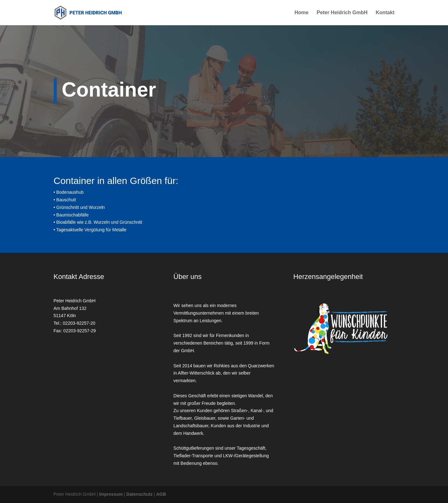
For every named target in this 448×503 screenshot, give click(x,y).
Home (302, 13)
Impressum (111, 494)
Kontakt (385, 13)
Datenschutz (139, 494)
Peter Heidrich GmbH (342, 13)
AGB (161, 494)
